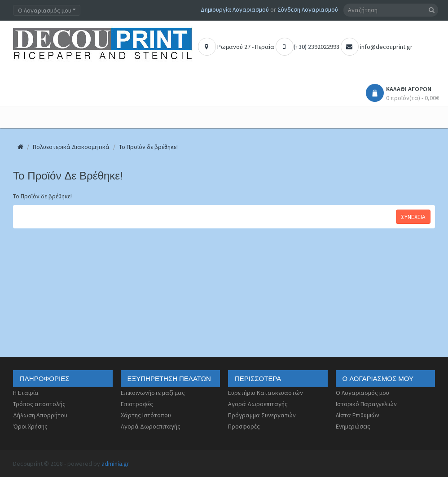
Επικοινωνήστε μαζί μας (153, 393)
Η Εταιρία (26, 393)
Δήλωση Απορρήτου (40, 415)
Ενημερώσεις (353, 426)
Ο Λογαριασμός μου (362, 393)
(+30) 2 (293, 47)
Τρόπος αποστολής (39, 404)
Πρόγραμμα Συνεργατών (262, 415)
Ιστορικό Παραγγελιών (366, 404)
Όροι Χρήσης (30, 426)
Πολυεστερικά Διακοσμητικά (71, 147)
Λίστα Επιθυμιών (358, 415)
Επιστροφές (137, 404)
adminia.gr (115, 464)
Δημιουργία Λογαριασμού (235, 9)
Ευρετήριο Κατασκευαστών (266, 393)
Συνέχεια (413, 217)
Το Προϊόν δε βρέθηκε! (148, 147)
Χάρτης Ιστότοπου (146, 415)
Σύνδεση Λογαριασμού (308, 9)
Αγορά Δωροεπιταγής (151, 426)
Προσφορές (244, 426)
